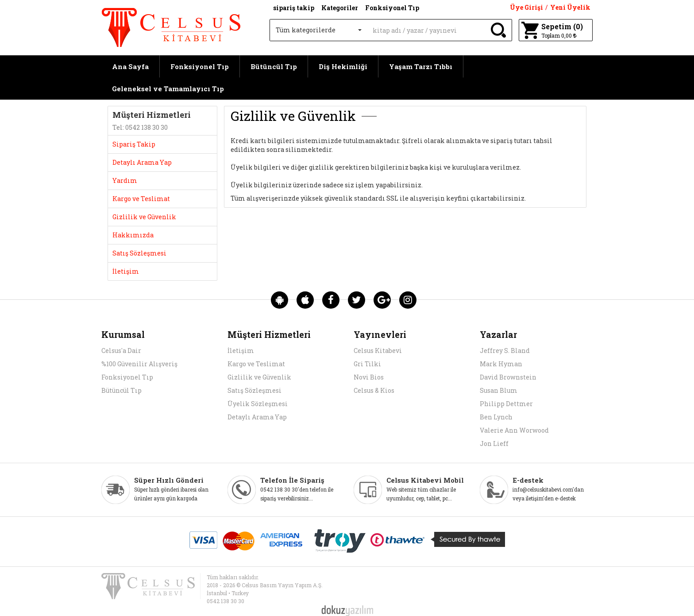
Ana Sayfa (130, 66)
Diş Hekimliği (343, 66)
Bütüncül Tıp (274, 66)
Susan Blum (499, 390)
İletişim (241, 351)
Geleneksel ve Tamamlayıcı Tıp (168, 89)
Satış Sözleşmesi (254, 390)
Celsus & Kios (374, 390)
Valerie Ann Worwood (514, 430)
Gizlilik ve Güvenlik (259, 377)
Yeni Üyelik (570, 7)
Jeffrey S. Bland (505, 351)
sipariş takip (294, 8)
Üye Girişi (526, 7)
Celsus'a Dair (121, 351)
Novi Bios (369, 377)
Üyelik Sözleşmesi (258, 404)
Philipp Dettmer (506, 404)
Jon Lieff (494, 444)
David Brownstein (508, 377)
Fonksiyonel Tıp (200, 66)
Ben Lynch (496, 417)
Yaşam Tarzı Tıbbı (421, 66)
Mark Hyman (501, 364)
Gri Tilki (367, 364)
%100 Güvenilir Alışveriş (139, 364)
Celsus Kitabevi (378, 351)
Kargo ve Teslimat (256, 364)
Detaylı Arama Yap (257, 417)
